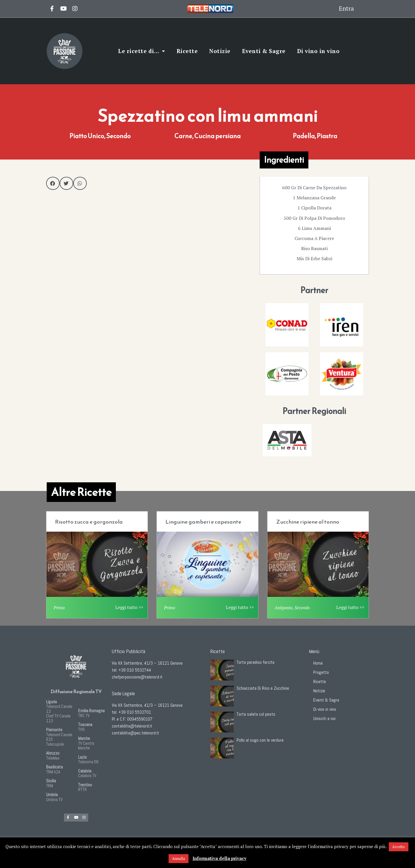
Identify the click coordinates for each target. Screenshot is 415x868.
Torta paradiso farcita (255, 662)
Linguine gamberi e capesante (203, 522)
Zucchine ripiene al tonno (308, 522)
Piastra (327, 136)
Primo (59, 608)
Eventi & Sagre (264, 51)
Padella (304, 136)
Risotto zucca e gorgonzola (89, 522)
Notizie (220, 51)
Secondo (118, 136)
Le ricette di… (142, 51)
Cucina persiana (217, 136)
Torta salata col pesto (256, 714)
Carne (183, 136)
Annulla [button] (179, 858)
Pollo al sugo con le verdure (260, 740)
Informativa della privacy (219, 858)
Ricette (187, 51)
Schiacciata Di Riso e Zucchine (263, 688)
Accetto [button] (399, 847)
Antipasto (284, 608)
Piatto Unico (87, 136)
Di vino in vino (318, 51)
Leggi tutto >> (129, 607)
